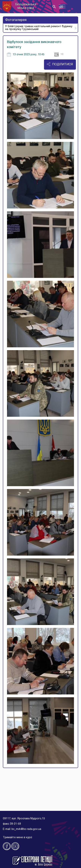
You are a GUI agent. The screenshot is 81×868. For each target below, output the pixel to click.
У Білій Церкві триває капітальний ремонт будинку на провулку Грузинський (39, 28)
